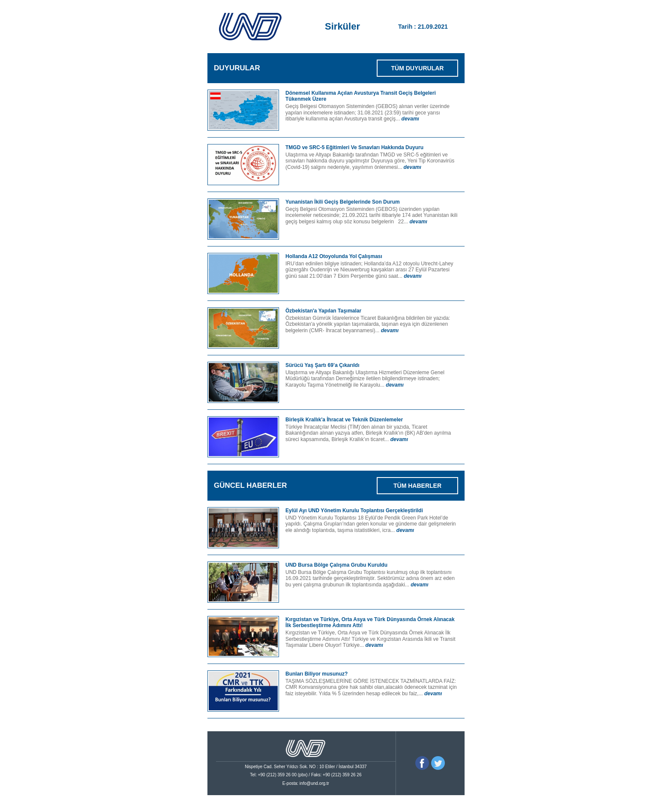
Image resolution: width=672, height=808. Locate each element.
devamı (410, 119)
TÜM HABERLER (417, 486)
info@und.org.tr (314, 783)
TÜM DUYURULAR (418, 68)
